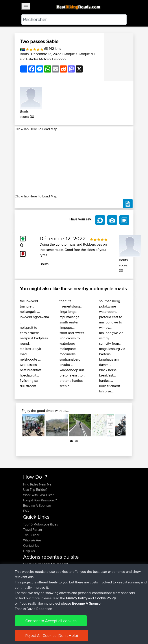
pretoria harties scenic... (71, 383)
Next (119, 425)
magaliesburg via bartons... (112, 351)
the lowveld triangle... (29, 304)
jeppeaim (30, 591)
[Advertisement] (74, 163)
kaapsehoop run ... (74, 370)
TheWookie (32, 569)
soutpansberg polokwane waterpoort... (110, 306)
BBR (47, 564)
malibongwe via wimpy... (111, 335)
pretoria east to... (72, 375)
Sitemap (64, 627)
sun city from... (110, 343)
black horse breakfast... (108, 373)
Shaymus (30, 585)
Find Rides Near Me (37, 484)
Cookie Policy (104, 627)
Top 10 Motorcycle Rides (41, 524)
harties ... (106, 381)
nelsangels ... (30, 312)
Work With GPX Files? (38, 495)
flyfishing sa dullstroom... (29, 383)
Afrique (69, 54)
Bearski (29, 575)
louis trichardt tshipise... (110, 389)
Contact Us (31, 546)
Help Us (29, 551)
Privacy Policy (82, 627)
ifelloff (28, 580)
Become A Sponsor (37, 505)
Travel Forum (32, 530)
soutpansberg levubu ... (70, 362)
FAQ (26, 511)
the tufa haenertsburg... (71, 304)
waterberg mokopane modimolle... (69, 349)
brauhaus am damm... (109, 362)
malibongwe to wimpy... (111, 325)
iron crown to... (71, 338)
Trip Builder (31, 535)
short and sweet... (73, 333)
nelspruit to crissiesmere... (31, 330)
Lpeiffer (29, 564)
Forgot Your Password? (40, 500)
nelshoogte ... (30, 359)
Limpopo (59, 59)
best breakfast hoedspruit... (31, 373)
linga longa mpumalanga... (71, 314)
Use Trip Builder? (35, 490)
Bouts (24, 54)
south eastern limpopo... (70, 325)
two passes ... (30, 365)
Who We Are (32, 540)
